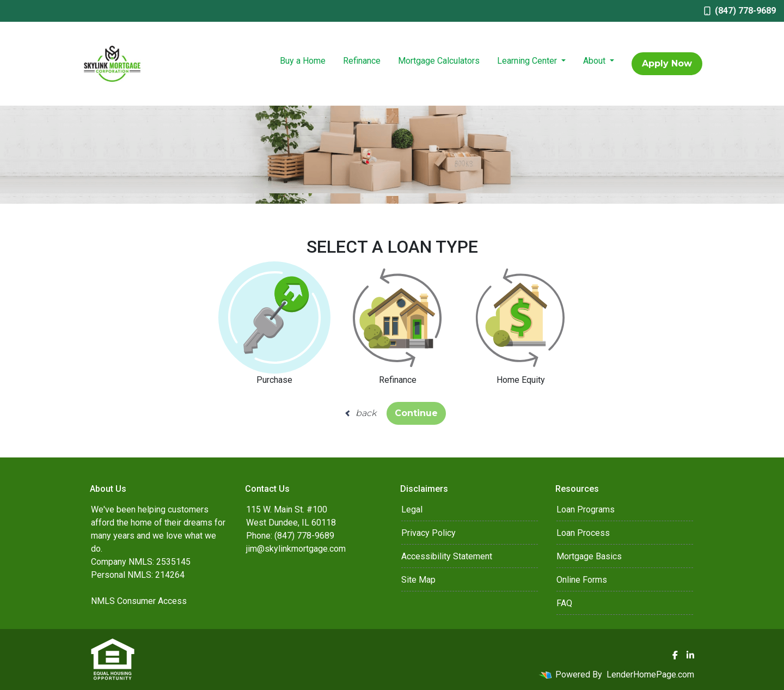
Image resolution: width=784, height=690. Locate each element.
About (595, 61)
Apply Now (667, 63)
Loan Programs (586, 509)
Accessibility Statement (447, 556)
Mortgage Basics (589, 556)
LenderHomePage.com (650, 674)
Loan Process (583, 533)
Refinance (362, 61)
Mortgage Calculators (439, 61)
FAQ (564, 603)
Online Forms (582, 580)
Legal (412, 509)
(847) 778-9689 (740, 11)
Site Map (418, 580)
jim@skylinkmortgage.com (296, 549)
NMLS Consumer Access (139, 601)
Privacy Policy (428, 533)
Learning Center (528, 61)
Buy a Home (303, 61)
